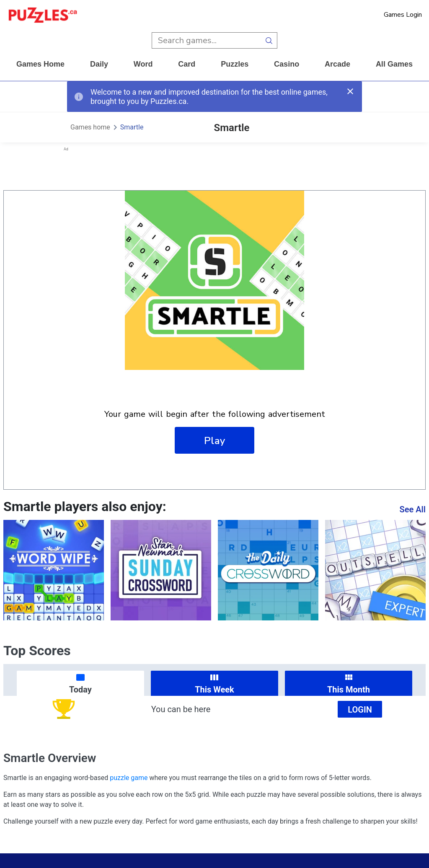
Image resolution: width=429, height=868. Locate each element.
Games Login (403, 15)
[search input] (206, 40)
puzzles (235, 64)
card (187, 64)
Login (360, 710)
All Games (394, 64)
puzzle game (129, 778)
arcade (337, 64)
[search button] (269, 40)
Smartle (132, 127)
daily (99, 64)
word (143, 64)
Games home (40, 64)
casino (287, 64)
